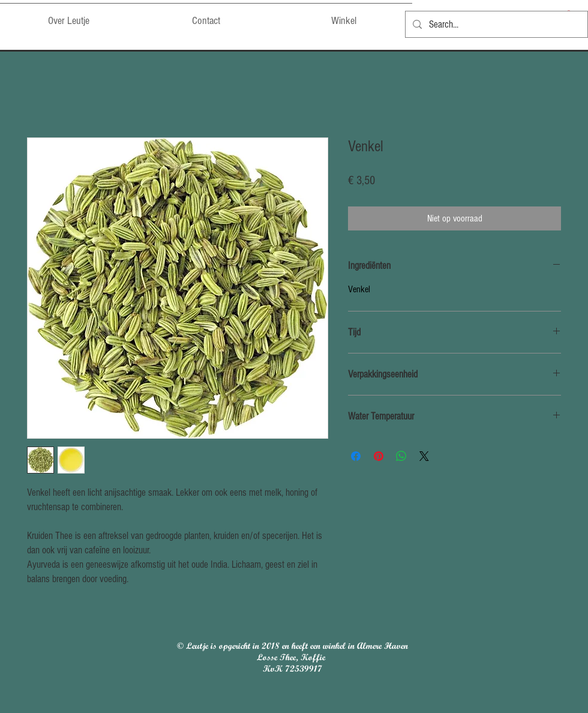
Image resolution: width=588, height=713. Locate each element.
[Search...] (496, 24)
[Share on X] (424, 456)
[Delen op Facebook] (356, 456)
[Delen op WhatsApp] (401, 456)
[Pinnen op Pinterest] (379, 456)
